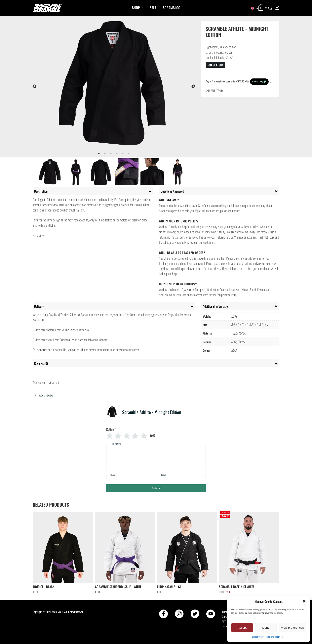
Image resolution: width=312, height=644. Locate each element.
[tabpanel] (124, 86)
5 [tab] (123, 154)
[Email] (181, 478)
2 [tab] (105, 154)
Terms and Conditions (274, 637)
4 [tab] (117, 154)
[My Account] (277, 7)
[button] (304, 601)
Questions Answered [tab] (172, 191)
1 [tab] (99, 154)
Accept (242, 628)
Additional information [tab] (216, 306)
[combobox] (253, 8)
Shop (136, 8)
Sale (153, 8)
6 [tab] (129, 154)
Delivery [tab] (39, 306)
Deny (266, 628)
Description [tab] (41, 191)
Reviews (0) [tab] (41, 363)
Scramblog (172, 8)
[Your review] (156, 457)
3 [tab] (111, 154)
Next (193, 86)
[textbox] (253, 8)
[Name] (131, 478)
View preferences (292, 628)
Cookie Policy (258, 637)
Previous (35, 86)
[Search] (271, 7)
